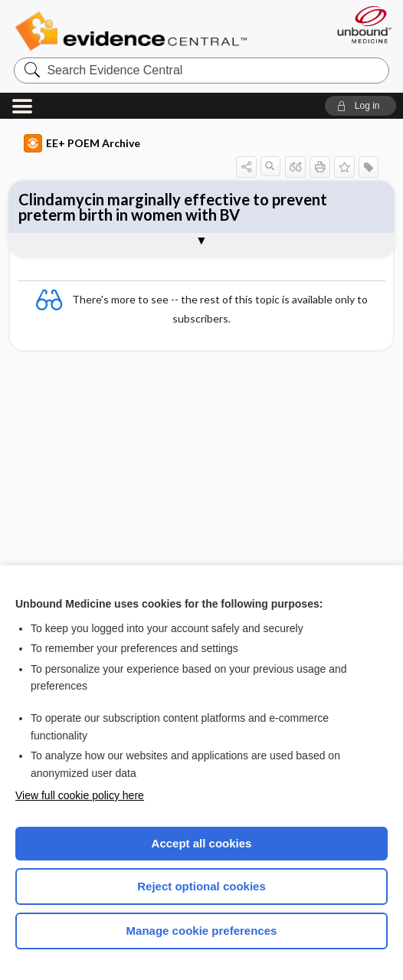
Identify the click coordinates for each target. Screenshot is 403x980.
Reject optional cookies (202, 886)
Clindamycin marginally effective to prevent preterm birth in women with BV (173, 207)
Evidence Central (134, 31)
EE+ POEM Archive (82, 143)
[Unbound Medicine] (359, 25)
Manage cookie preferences (202, 931)
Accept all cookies (202, 843)
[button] (360, 106)
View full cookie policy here (80, 795)
